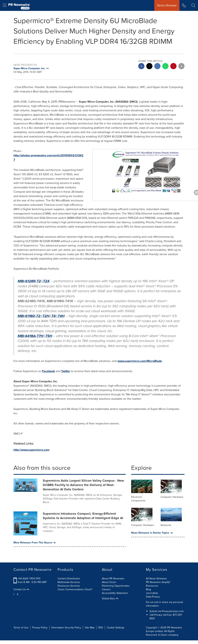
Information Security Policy (66, 628)
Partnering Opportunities (116, 586)
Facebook (49, 371)
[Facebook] (18, 594)
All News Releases (156, 579)
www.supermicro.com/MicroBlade (140, 361)
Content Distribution (69, 579)
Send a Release (167, 5)
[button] (193, 5)
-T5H (48, 336)
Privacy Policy (40, 628)
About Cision (109, 582)
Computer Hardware (172, 497)
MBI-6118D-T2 (29, 316)
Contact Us (21, 590)
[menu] (5, 5)
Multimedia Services (69, 582)
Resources (152, 586)
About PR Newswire (113, 579)
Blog (148, 589)
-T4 (53, 316)
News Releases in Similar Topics (152, 533)
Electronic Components (138, 499)
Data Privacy (153, 597)
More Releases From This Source (35, 543)
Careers (106, 589)
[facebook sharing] (141, 67)
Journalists (152, 593)
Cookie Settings (116, 628)
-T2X (46, 281)
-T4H (61, 316)
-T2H (45, 316)
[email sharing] (181, 67)
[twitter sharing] (149, 67)
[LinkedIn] (21, 594)
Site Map (90, 628)
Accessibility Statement (115, 593)
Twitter (66, 371)
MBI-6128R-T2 (29, 281)
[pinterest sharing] (173, 67)
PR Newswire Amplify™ (158, 582)
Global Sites (110, 599)
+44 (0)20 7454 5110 (29, 579)
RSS (101, 628)
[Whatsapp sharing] (165, 67)
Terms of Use (21, 628)
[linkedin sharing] (157, 67)
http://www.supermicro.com (32, 450)
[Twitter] (14, 594)
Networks (166, 525)
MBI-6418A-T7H (30, 336)
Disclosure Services (69, 586)
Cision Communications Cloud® (75, 589)
